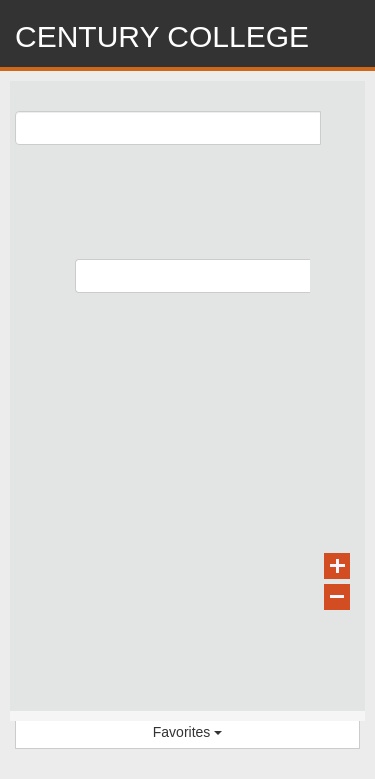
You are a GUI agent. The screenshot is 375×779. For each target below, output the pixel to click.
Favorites (187, 732)
